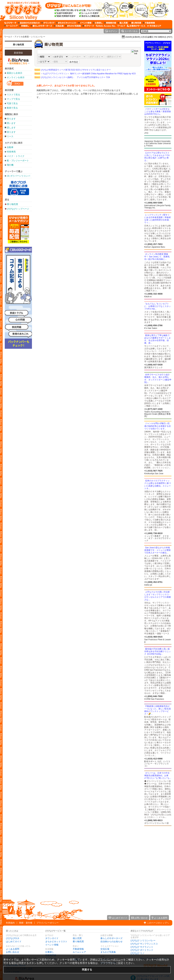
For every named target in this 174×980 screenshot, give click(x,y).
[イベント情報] (85, 23)
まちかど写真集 (108, 952)
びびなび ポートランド (142, 950)
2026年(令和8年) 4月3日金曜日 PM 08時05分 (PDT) (149, 37)
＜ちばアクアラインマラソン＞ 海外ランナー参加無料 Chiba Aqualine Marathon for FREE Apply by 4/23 (85, 74)
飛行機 (10, 165)
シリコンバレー (38, 37)
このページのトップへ (158, 923)
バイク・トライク (16, 156)
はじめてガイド (14, 942)
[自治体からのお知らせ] (29, 23)
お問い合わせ (13, 952)
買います (11, 123)
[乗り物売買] (135, 23)
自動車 (10, 147)
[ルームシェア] (11, 26)
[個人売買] (123, 23)
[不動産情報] (149, 23)
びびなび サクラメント (142, 947)
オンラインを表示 (16, 77)
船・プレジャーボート (18, 161)
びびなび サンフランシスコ (144, 944)
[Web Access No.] (106, 26)
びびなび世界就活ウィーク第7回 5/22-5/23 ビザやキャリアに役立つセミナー (73, 70)
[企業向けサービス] (136, 26)
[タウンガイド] (48, 23)
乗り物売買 (18, 45)
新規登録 (18, 53)
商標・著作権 (26, 923)
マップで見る (13, 99)
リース (10, 136)
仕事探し (50, 952)
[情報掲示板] (110, 23)
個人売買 (77, 938)
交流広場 (105, 949)
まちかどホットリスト (56, 942)
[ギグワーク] (88, 26)
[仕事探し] (98, 23)
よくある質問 (13, 949)
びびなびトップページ (18, 209)
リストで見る (13, 95)
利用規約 (10, 923)
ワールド (8, 37)
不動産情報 (78, 949)
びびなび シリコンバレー (143, 940)
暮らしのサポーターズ (111, 938)
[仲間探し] (24, 26)
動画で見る (12, 108)
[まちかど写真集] (73, 26)
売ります (11, 119)
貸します (11, 128)
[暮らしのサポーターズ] (41, 26)
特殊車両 (11, 152)
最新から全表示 (15, 73)
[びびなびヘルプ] (121, 26)
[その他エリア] (154, 26)
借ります (11, 132)
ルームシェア (79, 952)
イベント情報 (52, 945)
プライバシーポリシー (48, 923)
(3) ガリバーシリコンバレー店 (18, 176)
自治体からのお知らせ (111, 942)
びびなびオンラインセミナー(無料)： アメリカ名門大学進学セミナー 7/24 (72, 77)
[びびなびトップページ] (22, 10)
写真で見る (12, 103)
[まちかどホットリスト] (66, 23)
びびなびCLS (12, 938)
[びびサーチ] (10, 23)
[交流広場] (59, 26)
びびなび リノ (137, 953)
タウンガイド (52, 938)
